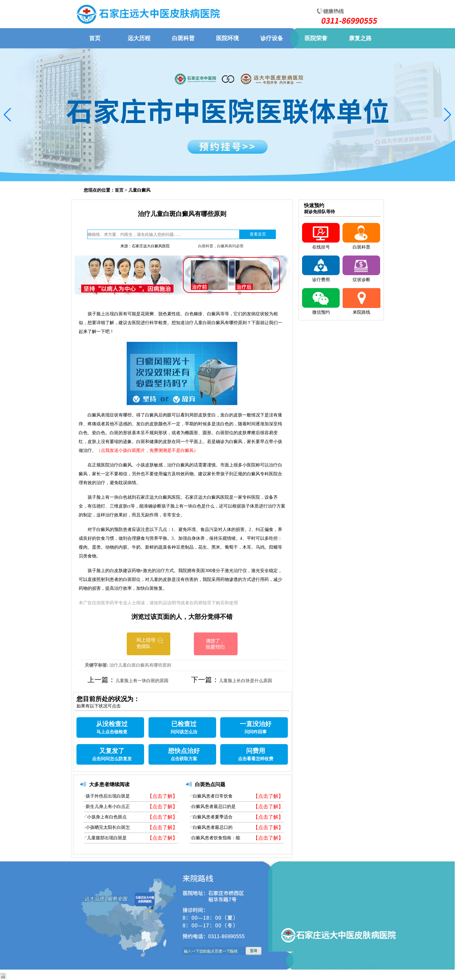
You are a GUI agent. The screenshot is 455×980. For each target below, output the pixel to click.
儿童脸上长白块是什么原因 (246, 681)
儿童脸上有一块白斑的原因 (142, 681)
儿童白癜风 (139, 190)
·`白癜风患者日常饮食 (211, 796)
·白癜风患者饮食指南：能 (215, 838)
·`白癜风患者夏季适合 (211, 817)
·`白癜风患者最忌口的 (211, 827)
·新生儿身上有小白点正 (107, 807)
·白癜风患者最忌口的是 (213, 807)
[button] (7, 115)
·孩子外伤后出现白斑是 (107, 796)
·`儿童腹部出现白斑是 (106, 838)
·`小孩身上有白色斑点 (106, 817)
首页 (119, 190)
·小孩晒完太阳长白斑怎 (107, 827)
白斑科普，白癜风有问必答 (221, 246)
